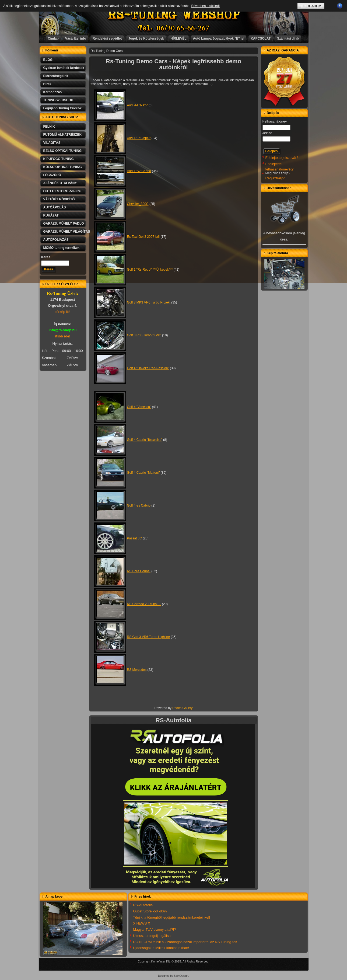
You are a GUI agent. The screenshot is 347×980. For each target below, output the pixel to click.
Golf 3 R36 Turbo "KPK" (144, 335)
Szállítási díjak (288, 39)
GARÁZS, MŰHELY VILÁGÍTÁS (65, 232)
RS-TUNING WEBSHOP (174, 15)
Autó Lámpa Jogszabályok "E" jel (219, 39)
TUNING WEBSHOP (58, 100)
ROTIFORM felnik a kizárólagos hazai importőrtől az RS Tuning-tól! (185, 942)
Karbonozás (53, 92)
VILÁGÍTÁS (52, 143)
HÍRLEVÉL (178, 39)
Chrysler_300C (138, 204)
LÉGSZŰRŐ (52, 175)
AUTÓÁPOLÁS (55, 207)
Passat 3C (134, 538)
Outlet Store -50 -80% (150, 911)
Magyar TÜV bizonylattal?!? (154, 930)
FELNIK (49, 127)
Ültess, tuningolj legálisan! (153, 936)
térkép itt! (63, 312)
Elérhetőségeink (56, 76)
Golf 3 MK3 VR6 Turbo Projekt (149, 302)
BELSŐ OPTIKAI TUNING (63, 151)
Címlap (53, 39)
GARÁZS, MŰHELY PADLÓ (64, 224)
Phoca (177, 708)
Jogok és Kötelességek (146, 39)
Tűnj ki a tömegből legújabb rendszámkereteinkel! (171, 917)
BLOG (48, 60)
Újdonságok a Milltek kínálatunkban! (161, 948)
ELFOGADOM (311, 6)
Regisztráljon (276, 178)
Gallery (188, 708)
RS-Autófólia (143, 905)
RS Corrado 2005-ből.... (144, 604)
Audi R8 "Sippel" (139, 138)
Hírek (47, 84)
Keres (46, 257)
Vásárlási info (76, 39)
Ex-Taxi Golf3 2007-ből (143, 237)
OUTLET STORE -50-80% (62, 191)
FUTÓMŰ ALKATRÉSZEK (63, 135)
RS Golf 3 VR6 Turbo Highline (148, 637)
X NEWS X (142, 923)
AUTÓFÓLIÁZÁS (56, 240)
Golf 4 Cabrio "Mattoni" (143, 473)
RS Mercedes (137, 670)
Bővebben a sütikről (205, 6)
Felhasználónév (275, 121)
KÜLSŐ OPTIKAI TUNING (63, 167)
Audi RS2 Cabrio (139, 171)
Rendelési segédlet (107, 39)
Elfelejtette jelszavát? (282, 158)
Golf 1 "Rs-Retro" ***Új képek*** (150, 270)
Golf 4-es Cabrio (139, 505)
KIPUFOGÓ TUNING (59, 159)
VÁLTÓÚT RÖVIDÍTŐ (59, 199)
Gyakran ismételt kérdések (64, 68)
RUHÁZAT (51, 215)
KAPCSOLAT (261, 39)
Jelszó (267, 133)
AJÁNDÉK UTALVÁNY (60, 183)
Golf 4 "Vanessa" (139, 407)
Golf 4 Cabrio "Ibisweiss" (145, 440)
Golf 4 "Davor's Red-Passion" (148, 368)
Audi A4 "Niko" (137, 105)
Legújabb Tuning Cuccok (62, 108)
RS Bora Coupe (139, 571)
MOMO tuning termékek (62, 248)
